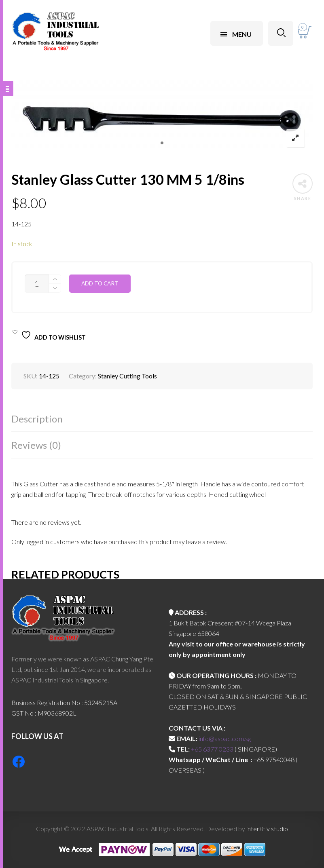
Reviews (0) (36, 445)
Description (37, 419)
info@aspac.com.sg (225, 738)
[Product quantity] (37, 284)
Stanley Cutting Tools (127, 376)
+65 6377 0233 (212, 749)
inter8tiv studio (267, 829)
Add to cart (100, 283)
